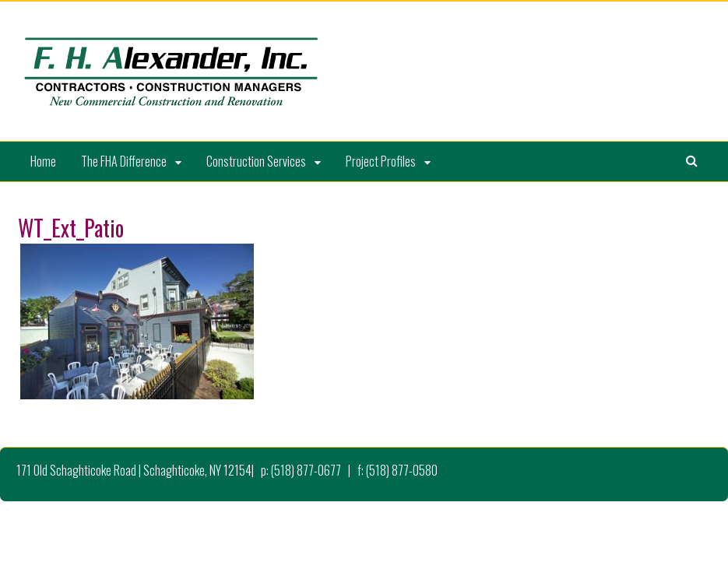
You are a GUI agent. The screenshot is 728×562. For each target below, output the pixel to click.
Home (43, 161)
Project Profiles (381, 161)
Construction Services (256, 161)
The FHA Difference (124, 161)
